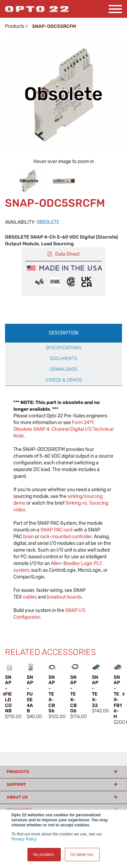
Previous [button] (3, 694)
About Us (17, 797)
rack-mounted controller (66, 537)
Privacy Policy (24, 839)
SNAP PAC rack (57, 530)
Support (16, 784)
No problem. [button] (44, 855)
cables (30, 597)
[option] (29, 181)
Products (15, 26)
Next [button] (124, 694)
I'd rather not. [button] (82, 855)
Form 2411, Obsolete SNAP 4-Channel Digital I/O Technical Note (63, 429)
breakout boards (64, 597)
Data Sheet (67, 254)
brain (28, 537)
